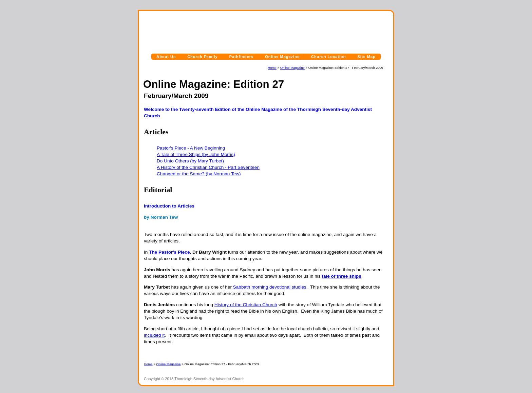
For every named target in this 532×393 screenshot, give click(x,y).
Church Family (202, 57)
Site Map (367, 57)
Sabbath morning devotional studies (270, 287)
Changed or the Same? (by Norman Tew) (199, 174)
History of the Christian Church (246, 305)
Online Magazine (282, 57)
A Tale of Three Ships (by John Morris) (196, 154)
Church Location (328, 57)
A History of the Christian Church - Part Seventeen (208, 167)
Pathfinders (242, 57)
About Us (166, 57)
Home (272, 68)
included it (154, 335)
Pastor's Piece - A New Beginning (191, 148)
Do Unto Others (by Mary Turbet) (190, 161)
